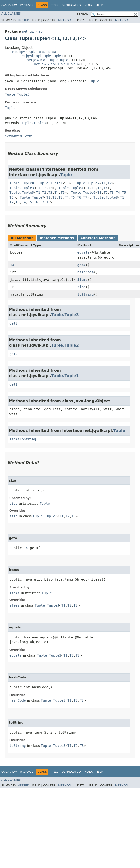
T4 (106, 188)
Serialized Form (19, 136)
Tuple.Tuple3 (33, 123)
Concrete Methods (98, 238)
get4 (82, 265)
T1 (67, 183)
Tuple (94, 81)
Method (65, 20)
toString (86, 294)
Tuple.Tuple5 (17, 94)
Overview (9, 5)
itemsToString (23, 439)
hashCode (86, 272)
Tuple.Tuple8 (106, 197)
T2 (110, 183)
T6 (12, 197)
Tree (55, 5)
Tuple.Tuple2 (87, 183)
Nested (23, 20)
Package (27, 5)
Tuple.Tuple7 (32, 197)
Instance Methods (57, 238)
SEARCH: (83, 15)
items (82, 280)
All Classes (11, 14)
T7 (85, 197)
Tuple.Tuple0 (22, 183)
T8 (48, 202)
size (82, 287)
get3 (14, 323)
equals (84, 252)
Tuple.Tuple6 (83, 193)
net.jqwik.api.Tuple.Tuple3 (56, 64)
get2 (14, 354)
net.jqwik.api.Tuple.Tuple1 (41, 56)
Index (88, 5)
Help (99, 5)
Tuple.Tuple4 (71, 188)
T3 (50, 188)
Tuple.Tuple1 (50, 183)
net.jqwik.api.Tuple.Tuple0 (34, 52)
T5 (63, 193)
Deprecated (71, 5)
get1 (14, 384)
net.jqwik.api (33, 31)
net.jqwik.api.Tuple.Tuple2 (49, 60)
